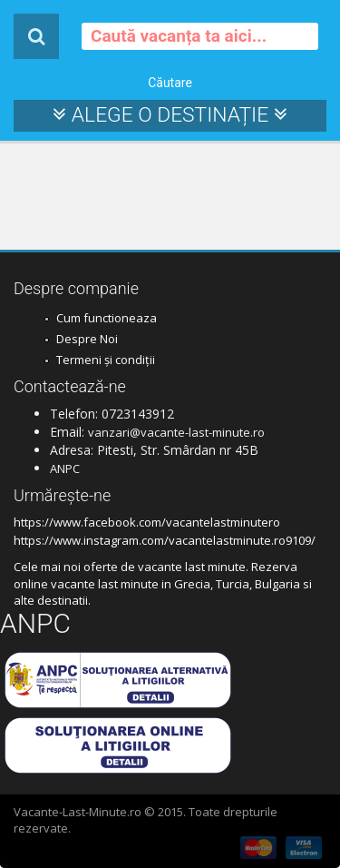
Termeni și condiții (106, 360)
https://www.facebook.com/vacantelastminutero (147, 522)
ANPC (65, 469)
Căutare (170, 83)
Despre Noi (87, 339)
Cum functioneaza (107, 318)
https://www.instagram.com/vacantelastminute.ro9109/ (165, 540)
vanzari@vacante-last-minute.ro (176, 432)
